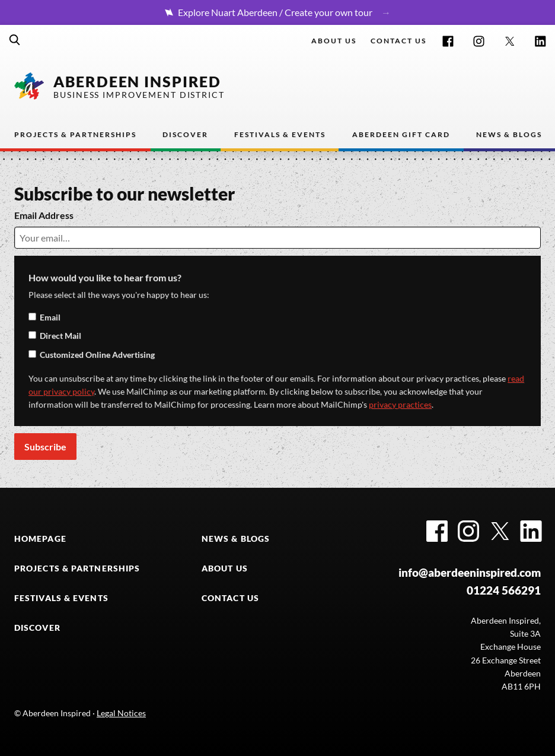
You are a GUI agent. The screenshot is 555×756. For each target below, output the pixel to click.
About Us (334, 41)
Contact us (398, 41)
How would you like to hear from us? (105, 277)
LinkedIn (540, 41)
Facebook (448, 41)
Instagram (479, 41)
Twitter (510, 41)
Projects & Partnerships (75, 134)
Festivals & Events (280, 134)
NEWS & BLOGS (236, 539)
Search (15, 40)
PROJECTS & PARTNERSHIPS (77, 568)
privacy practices (400, 405)
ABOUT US (225, 568)
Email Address (44, 215)
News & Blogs (509, 134)
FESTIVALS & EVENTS (61, 598)
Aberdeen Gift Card (401, 134)
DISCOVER (37, 628)
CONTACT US (230, 598)
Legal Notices (121, 713)
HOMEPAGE (40, 539)
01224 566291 (504, 590)
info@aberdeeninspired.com (470, 573)
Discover (185, 134)
